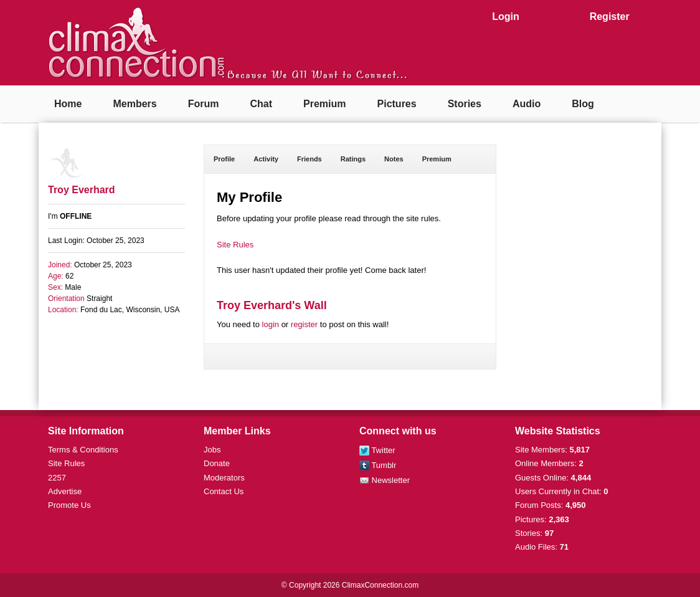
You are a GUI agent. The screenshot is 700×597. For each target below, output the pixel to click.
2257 (57, 478)
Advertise (65, 491)
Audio (527, 104)
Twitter (377, 450)
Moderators (224, 478)
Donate (217, 463)
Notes (394, 159)
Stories (465, 104)
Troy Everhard (82, 190)
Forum (204, 104)
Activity (266, 159)
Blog (583, 104)
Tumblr (378, 465)
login (271, 324)
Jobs (212, 450)
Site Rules (235, 245)
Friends (310, 159)
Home (68, 104)
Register (610, 17)
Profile (224, 159)
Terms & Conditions (83, 450)
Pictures (397, 104)
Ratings (353, 159)
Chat (261, 104)
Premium (324, 104)
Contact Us (224, 491)
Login (506, 17)
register (304, 324)
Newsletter (385, 480)
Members (135, 104)
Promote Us (69, 505)
